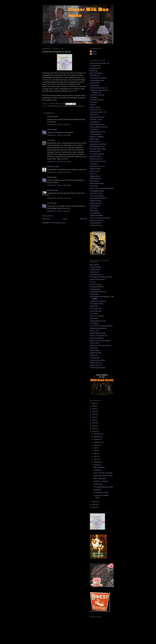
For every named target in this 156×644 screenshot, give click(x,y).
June (96, 451)
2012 (94, 426)
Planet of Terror (95, 171)
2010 (94, 431)
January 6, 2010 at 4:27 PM (58, 172)
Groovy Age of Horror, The (98, 112)
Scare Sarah (94, 186)
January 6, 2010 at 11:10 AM (59, 162)
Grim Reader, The (95, 110)
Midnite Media (94, 139)
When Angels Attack (100, 478)
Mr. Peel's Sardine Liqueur (98, 149)
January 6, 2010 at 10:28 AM (59, 135)
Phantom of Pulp (95, 169)
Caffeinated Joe (95, 76)
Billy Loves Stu (95, 265)
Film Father (93, 102)
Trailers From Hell (95, 203)
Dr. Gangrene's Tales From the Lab (101, 277)
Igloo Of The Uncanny (97, 316)
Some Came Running (97, 196)
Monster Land (94, 331)
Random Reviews (95, 178)
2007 (94, 507)
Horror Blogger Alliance (97, 124)
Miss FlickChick (95, 142)
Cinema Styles (94, 85)
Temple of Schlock (96, 201)
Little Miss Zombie (96, 134)
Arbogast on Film (95, 68)
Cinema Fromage (95, 267)
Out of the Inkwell (95, 156)
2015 (94, 420)
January (97, 465)
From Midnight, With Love (98, 292)
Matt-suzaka (51, 190)
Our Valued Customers (97, 154)
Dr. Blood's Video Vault (97, 95)
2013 (94, 423)
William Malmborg (95, 223)
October (97, 439)
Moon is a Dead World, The (98, 336)
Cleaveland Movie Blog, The (99, 88)
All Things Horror (95, 66)
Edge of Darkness (99, 467)
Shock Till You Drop (96, 193)
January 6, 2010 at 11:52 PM (59, 198)
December (97, 434)
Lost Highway (94, 323)
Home (65, 219)
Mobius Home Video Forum (98, 144)
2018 (94, 412)
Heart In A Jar (72, 91)
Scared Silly (94, 348)
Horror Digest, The (96, 309)
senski (49, 140)
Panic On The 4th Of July (98, 161)
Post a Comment (48, 216)
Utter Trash (93, 208)
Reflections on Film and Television (101, 345)
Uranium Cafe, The (96, 363)
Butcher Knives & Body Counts (103, 476)
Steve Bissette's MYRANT (98, 198)
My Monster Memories (97, 338)
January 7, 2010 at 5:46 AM (58, 211)
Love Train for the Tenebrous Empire (101, 326)
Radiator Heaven (95, 176)
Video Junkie (94, 211)
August (96, 445)
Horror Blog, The (95, 122)
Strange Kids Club (96, 353)
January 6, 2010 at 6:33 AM (58, 125)
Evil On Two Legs (95, 284)
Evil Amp (93, 282)
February (97, 462)
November (97, 437)
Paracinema (94, 164)
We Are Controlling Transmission (100, 218)
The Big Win (97, 470)
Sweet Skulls (94, 355)
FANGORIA (94, 97)
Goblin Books (94, 294)
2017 (94, 414)
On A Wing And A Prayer (101, 493)
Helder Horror (94, 306)
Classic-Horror (94, 272)
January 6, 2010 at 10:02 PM (59, 185)
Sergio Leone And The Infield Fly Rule (102, 188)
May (95, 454)
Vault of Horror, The (96, 365)
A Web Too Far (98, 484)
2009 (94, 502)
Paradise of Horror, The (97, 166)
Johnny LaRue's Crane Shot (99, 127)
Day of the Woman (96, 275)
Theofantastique (95, 358)
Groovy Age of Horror (97, 304)
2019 (94, 409)
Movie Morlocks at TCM (97, 147)
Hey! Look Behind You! (97, 117)
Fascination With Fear (97, 100)
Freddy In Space (95, 107)
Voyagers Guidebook (96, 215)
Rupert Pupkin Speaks (97, 183)
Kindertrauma (94, 129)
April (95, 456)
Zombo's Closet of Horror (98, 368)
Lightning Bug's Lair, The (98, 132)
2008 (94, 504)
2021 (94, 403)
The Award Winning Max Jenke (103, 487)
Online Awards (79, 106)
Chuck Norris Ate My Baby (98, 78)
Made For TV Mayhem (97, 137)
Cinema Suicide (95, 270)
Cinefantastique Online (97, 81)
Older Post (83, 219)
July (95, 448)
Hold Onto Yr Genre (96, 119)
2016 (94, 417)
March (96, 459)
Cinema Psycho (95, 83)
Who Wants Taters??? (97, 220)
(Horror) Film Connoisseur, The (100, 63)
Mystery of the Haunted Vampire (100, 341)
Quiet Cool (93, 174)
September (97, 442)
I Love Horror (94, 313)
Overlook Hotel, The (96, 159)
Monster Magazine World (98, 333)
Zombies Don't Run (96, 225)
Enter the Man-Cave (55, 106)
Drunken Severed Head (97, 279)
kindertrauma (51, 166)
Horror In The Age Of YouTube (103, 473)
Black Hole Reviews (96, 73)
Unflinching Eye (95, 206)
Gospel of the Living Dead (98, 301)
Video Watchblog (95, 213)
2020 (94, 406)
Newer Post (46, 219)
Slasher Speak (95, 350)
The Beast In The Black (101, 481)
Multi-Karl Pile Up (95, 151)
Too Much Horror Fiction (97, 360)
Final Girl (93, 105)
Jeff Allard (50, 129)
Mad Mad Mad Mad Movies (98, 328)
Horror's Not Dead (96, 311)
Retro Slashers (95, 181)
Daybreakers (97, 490)
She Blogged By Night (97, 191)
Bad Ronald (94, 71)
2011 (94, 429)
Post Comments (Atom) (58, 223)
